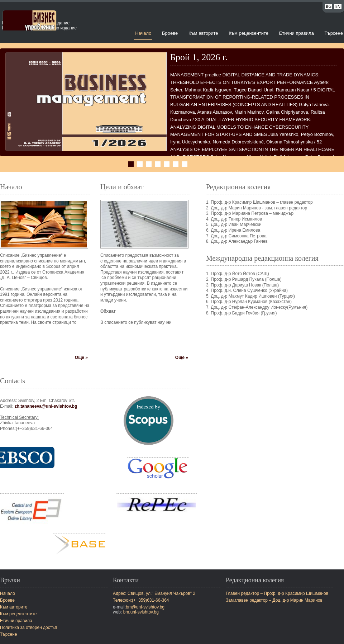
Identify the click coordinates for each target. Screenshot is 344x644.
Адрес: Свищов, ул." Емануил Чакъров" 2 (154, 593)
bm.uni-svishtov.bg (141, 612)
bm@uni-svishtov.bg (145, 607)
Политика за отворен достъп (28, 628)
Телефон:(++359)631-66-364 (141, 600)
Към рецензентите (249, 33)
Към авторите (203, 33)
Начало (143, 33)
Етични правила (297, 33)
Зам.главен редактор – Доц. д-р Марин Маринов (274, 600)
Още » (81, 357)
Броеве (170, 33)
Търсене (334, 33)
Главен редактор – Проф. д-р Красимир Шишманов (277, 593)
